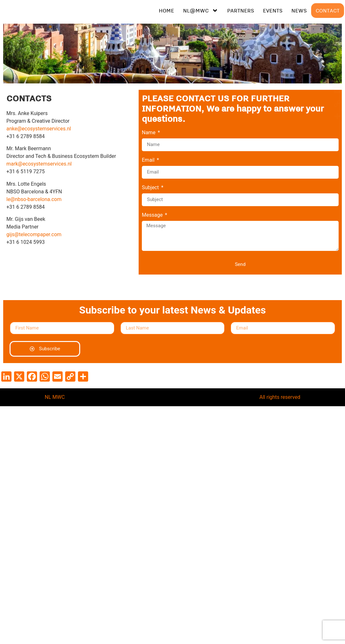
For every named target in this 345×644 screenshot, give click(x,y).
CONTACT (328, 11)
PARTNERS (241, 11)
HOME (166, 11)
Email (149, 160)
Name (149, 133)
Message (153, 215)
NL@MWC (201, 11)
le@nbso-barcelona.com (34, 199)
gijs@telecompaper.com (34, 234)
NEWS (299, 11)
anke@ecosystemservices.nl (39, 129)
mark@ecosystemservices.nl (39, 164)
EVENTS (273, 11)
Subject (151, 188)
